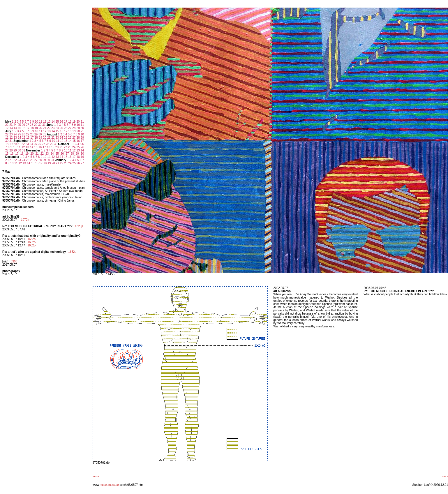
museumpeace (109, 485)
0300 (14, 261)
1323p (79, 226)
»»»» (445, 476)
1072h (25, 220)
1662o (31, 239)
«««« (96, 476)
